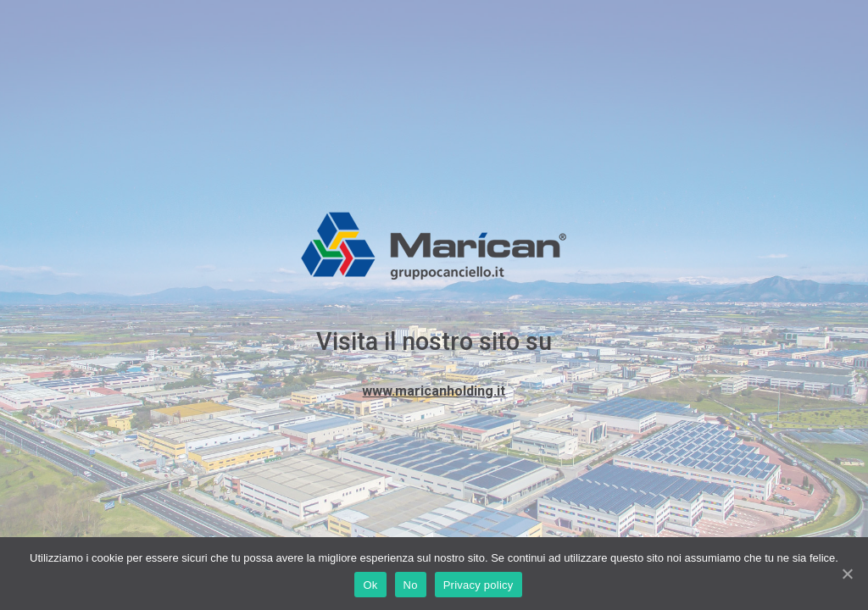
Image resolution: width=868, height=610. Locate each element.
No (411, 585)
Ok (370, 585)
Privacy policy (479, 585)
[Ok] (847, 574)
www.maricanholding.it (434, 391)
